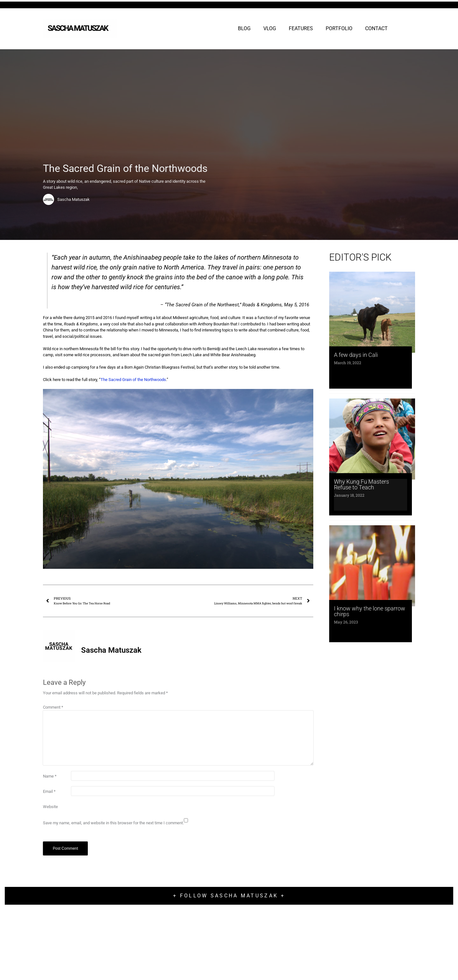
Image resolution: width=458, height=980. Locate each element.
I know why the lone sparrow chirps (370, 611)
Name (50, 776)
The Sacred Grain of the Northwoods (133, 380)
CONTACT (376, 28)
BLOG (244, 28)
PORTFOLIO (339, 28)
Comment (53, 707)
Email (49, 791)
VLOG (270, 28)
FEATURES (301, 28)
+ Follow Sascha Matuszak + (229, 896)
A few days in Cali (356, 355)
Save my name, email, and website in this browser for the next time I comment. (113, 823)
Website (50, 807)
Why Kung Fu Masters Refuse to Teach (361, 484)
